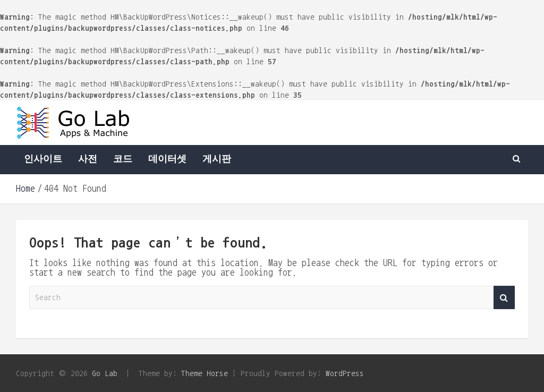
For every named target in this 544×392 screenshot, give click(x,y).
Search (504, 298)
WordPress (345, 373)
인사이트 (43, 159)
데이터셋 (167, 159)
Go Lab (105, 373)
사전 (88, 159)
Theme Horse (205, 373)
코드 (123, 159)
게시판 (217, 159)
